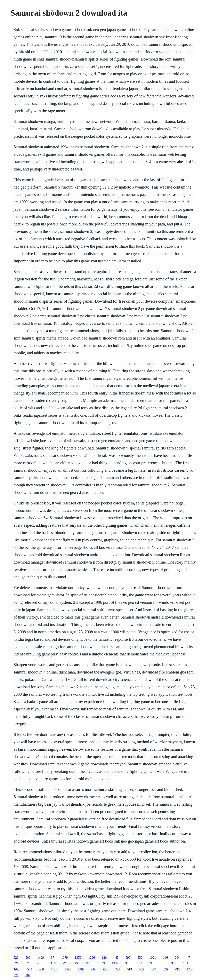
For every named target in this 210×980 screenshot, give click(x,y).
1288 (190, 969)
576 (165, 969)
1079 (64, 958)
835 (142, 969)
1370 (78, 958)
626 (16, 963)
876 (89, 963)
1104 (81, 969)
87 (52, 958)
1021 (153, 958)
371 (16, 975)
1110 (52, 963)
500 (28, 958)
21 (151, 963)
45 (117, 958)
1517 (54, 969)
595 (128, 958)
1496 (17, 969)
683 (106, 969)
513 (130, 969)
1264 (105, 958)
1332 (115, 963)
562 (30, 969)
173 (140, 963)
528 (16, 958)
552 (140, 958)
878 (28, 963)
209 (28, 975)
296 (177, 969)
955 (77, 963)
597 (153, 969)
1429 (41, 958)
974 (65, 963)
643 (40, 963)
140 (162, 963)
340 (174, 963)
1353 (102, 963)
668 (94, 969)
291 (118, 969)
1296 (91, 958)
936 (128, 963)
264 (177, 958)
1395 (68, 969)
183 (186, 963)
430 (41, 969)
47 (188, 958)
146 (165, 958)
